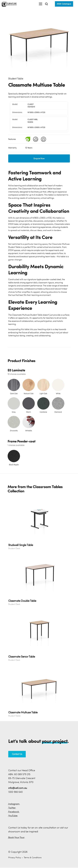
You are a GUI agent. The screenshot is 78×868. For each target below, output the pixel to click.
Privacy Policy (15, 856)
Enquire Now (39, 157)
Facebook (14, 811)
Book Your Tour (16, 836)
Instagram (14, 803)
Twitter (12, 807)
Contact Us (17, 753)
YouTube (13, 815)
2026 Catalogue (64, 4)
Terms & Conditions (33, 856)
